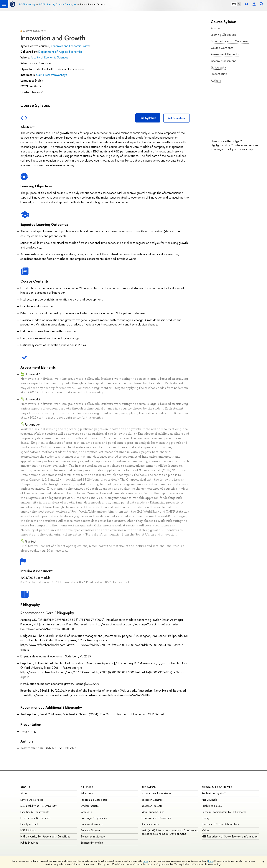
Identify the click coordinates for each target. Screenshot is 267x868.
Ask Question (176, 118)
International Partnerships (35, 818)
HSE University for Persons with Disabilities (45, 836)
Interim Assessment (223, 61)
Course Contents (222, 48)
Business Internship (92, 843)
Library (206, 818)
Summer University (92, 824)
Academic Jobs (150, 824)
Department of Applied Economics (60, 52)
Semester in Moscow (93, 836)
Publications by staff (214, 793)
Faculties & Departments (35, 812)
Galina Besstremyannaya (52, 75)
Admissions (87, 793)
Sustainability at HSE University (38, 806)
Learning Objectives (223, 35)
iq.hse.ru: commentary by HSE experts (224, 812)
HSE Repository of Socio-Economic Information (230, 836)
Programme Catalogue (94, 800)
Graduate (86, 812)
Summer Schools (91, 830)
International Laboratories (157, 793)
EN (239, 4)
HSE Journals (209, 800)
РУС (234, 4)
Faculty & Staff (29, 824)
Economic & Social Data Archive (220, 824)
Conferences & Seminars (156, 818)
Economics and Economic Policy (69, 46)
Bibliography (218, 67)
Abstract (216, 28)
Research (149, 787)
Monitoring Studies (153, 812)
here (145, 861)
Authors (216, 80)
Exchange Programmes (94, 818)
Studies (87, 787)
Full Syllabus (148, 118)
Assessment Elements (225, 54)
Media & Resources (217, 787)
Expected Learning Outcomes (230, 41)
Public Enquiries (29, 843)
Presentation (219, 74)
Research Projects (152, 806)
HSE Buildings (28, 830)
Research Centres (152, 800)
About (26, 787)
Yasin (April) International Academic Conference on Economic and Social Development (170, 832)
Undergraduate (90, 806)
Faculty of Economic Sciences (50, 57)
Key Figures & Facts (32, 800)
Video (205, 830)
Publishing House (212, 806)
